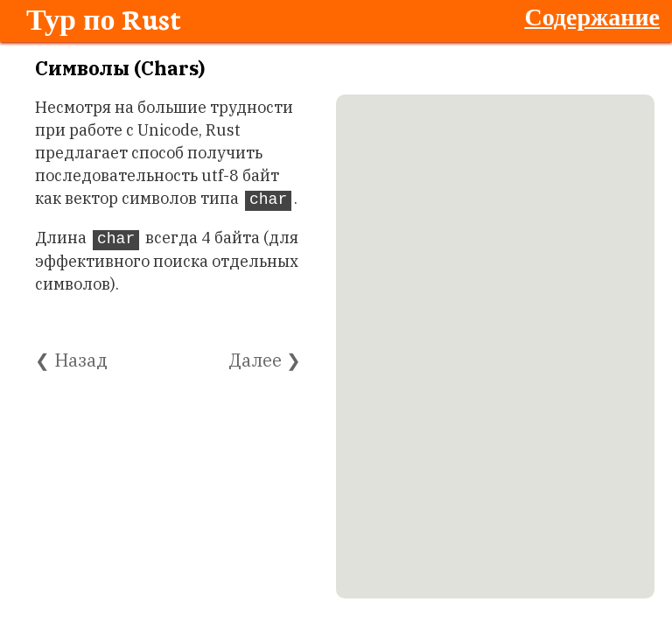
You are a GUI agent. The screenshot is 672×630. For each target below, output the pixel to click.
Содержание (592, 16)
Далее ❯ (265, 360)
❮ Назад (71, 360)
